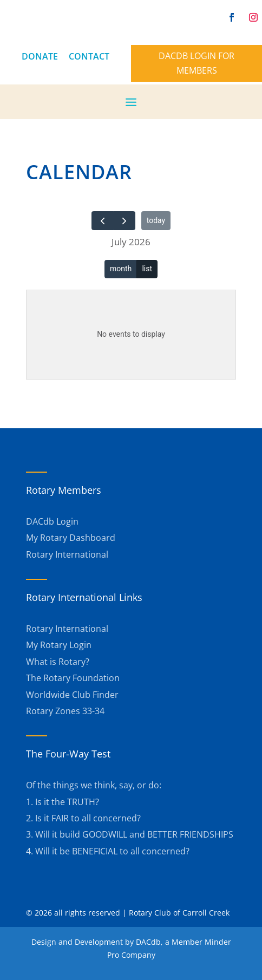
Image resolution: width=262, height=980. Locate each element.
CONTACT (89, 56)
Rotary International (67, 554)
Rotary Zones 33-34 (65, 711)
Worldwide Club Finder (72, 695)
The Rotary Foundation (73, 678)
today (156, 220)
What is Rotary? (58, 662)
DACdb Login (52, 521)
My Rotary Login (59, 645)
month (121, 269)
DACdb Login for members (196, 63)
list (147, 269)
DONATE (40, 56)
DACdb (148, 942)
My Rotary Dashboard (71, 538)
